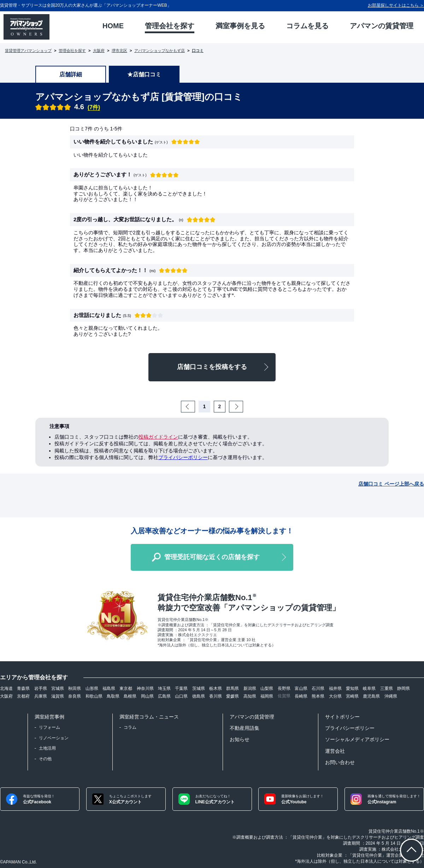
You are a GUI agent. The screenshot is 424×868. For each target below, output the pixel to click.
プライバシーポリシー (183, 457)
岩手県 (41, 688)
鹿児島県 (371, 696)
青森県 (23, 688)
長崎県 (301, 696)
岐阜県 (369, 688)
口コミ (198, 51)
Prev (194, 406)
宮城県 (58, 688)
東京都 (126, 688)
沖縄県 (391, 696)
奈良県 (75, 696)
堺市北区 (119, 51)
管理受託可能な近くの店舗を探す (212, 557)
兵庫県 (41, 696)
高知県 (250, 696)
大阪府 (99, 51)
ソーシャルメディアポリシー (357, 739)
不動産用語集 (245, 728)
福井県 (335, 688)
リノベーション (54, 738)
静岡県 (404, 688)
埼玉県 (164, 688)
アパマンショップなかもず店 (160, 51)
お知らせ (240, 739)
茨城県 (199, 688)
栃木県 (216, 688)
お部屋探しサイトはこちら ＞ (396, 5)
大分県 (335, 696)
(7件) (94, 107)
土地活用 (47, 748)
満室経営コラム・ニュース (149, 717)
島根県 (130, 696)
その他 (45, 759)
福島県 (109, 688)
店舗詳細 (71, 74)
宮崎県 (352, 696)
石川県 (318, 688)
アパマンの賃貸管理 (252, 717)
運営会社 (335, 751)
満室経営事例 (49, 717)
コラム (130, 727)
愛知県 (352, 688)
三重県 (387, 688)
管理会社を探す (72, 51)
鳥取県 (113, 696)
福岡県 (267, 696)
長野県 (284, 688)
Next (242, 406)
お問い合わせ (340, 762)
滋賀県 (58, 696)
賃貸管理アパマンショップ (28, 51)
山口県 (181, 696)
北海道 (6, 688)
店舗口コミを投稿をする (212, 367)
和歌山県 (94, 696)
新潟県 (250, 688)
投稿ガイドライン (158, 437)
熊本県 (318, 696)
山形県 (92, 688)
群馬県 (232, 688)
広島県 (164, 696)
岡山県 (147, 696)
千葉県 (181, 688)
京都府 (23, 696)
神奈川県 (145, 688)
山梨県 (267, 688)
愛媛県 (232, 696)
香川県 (216, 696)
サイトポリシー (342, 717)
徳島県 (199, 696)
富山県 (301, 688)
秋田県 (75, 688)
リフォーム (49, 727)
